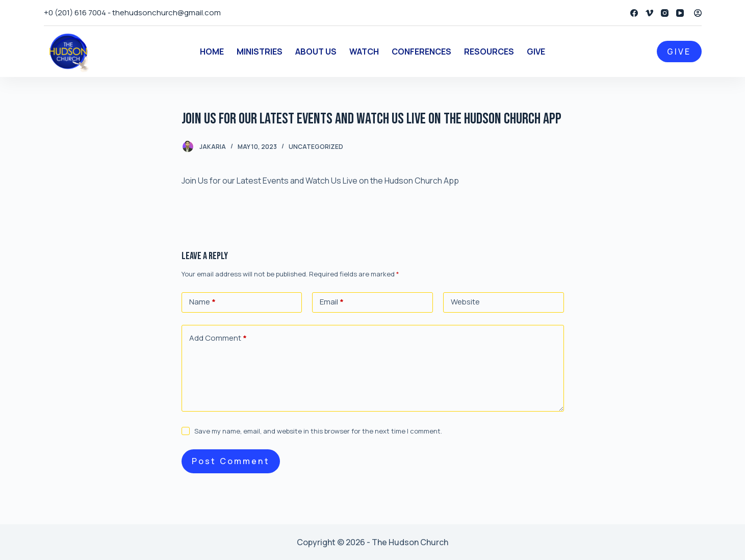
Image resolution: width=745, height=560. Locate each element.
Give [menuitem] (536, 52)
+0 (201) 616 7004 (75, 12)
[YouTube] (680, 13)
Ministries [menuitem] (260, 52)
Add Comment (218, 338)
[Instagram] (665, 13)
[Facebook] (634, 13)
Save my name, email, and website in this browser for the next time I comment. (318, 431)
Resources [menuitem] (489, 52)
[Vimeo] (649, 13)
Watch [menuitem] (364, 52)
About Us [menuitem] (316, 52)
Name (202, 302)
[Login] (698, 13)
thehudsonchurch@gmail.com (166, 12)
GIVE (679, 52)
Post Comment (231, 461)
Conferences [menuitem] (421, 52)
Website (465, 302)
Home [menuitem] (212, 52)
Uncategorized (316, 147)
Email (332, 302)
